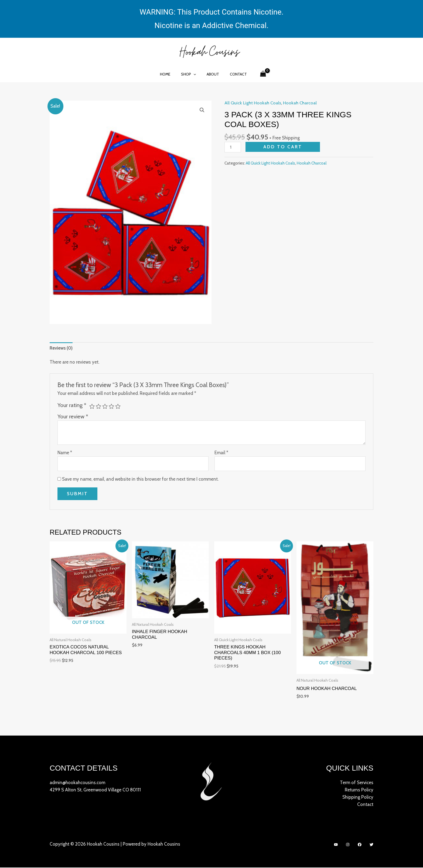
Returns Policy (359, 790)
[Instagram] (348, 845)
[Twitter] (371, 845)
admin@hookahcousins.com (77, 783)
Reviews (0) (62, 348)
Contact (233, 74)
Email (221, 453)
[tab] (62, 348)
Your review (73, 416)
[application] (195, 74)
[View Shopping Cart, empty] (257, 74)
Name (65, 453)
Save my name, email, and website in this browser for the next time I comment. (140, 480)
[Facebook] (360, 845)
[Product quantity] (233, 147)
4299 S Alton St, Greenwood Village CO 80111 (95, 790)
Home (170, 74)
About (211, 74)
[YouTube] (336, 845)
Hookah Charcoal (301, 103)
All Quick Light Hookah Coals (253, 103)
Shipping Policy (358, 797)
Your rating (72, 405)
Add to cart (283, 147)
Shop (190, 74)
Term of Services (357, 783)
